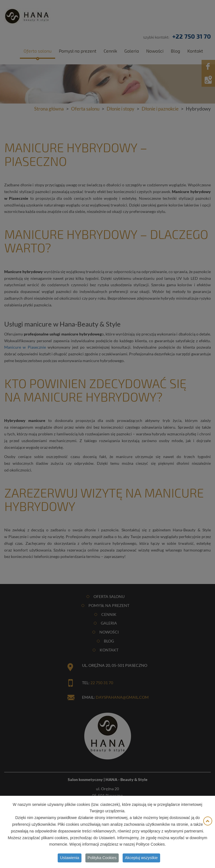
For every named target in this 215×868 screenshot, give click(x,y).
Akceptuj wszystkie (141, 859)
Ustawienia (69, 859)
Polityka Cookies (102, 859)
